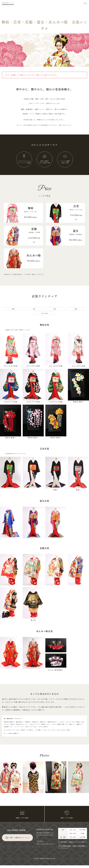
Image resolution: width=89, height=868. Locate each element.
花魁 (76, 312)
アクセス (40, 844)
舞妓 (13, 312)
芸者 (34, 312)
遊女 (55, 312)
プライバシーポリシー (45, 846)
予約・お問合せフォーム (17, 840)
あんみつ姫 (44, 316)
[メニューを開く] (85, 3)
